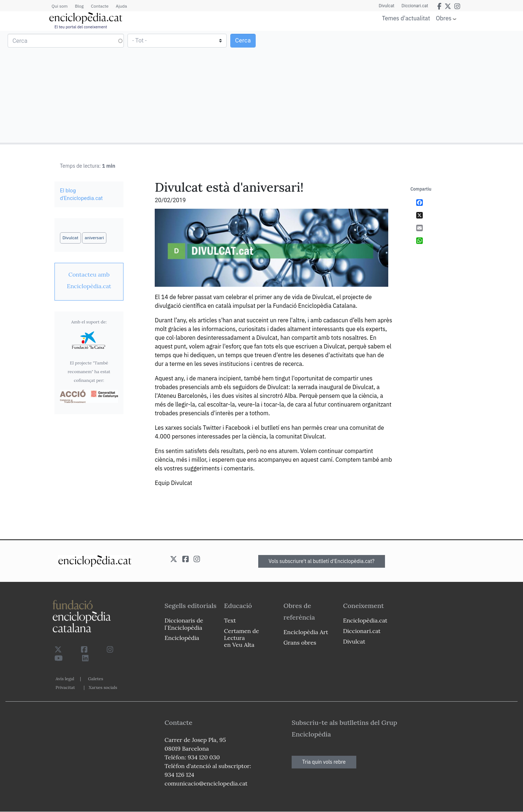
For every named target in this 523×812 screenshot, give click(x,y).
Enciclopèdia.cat (365, 620)
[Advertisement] (391, 86)
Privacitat (65, 687)
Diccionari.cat (415, 6)
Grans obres (300, 642)
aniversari (94, 238)
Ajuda (121, 6)
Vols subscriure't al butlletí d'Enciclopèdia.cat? (322, 561)
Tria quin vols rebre (324, 762)
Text (230, 620)
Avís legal (65, 679)
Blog (79, 6)
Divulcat (387, 6)
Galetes (96, 679)
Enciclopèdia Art (306, 632)
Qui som (60, 6)
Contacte (100, 6)
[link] (89, 280)
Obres (444, 18)
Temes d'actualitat (406, 18)
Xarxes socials (103, 687)
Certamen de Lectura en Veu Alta (242, 638)
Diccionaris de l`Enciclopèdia (184, 624)
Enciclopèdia (182, 638)
